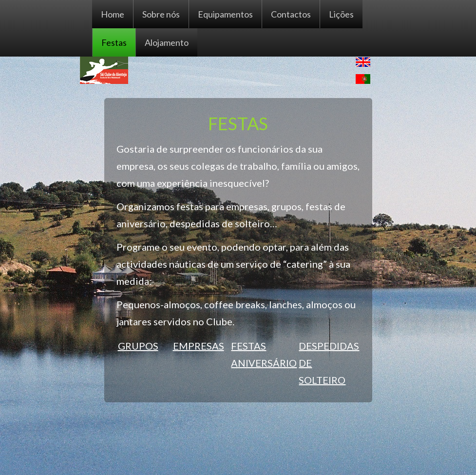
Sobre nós (161, 14)
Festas (114, 42)
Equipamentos (225, 14)
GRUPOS (138, 346)
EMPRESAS (199, 346)
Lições (341, 14)
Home (113, 14)
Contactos (291, 14)
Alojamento (167, 42)
